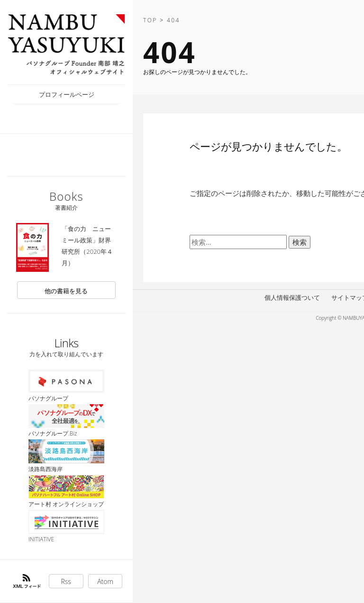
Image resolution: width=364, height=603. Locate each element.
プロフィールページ (67, 94)
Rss (66, 581)
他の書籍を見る (66, 291)
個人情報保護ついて (292, 297)
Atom (105, 581)
